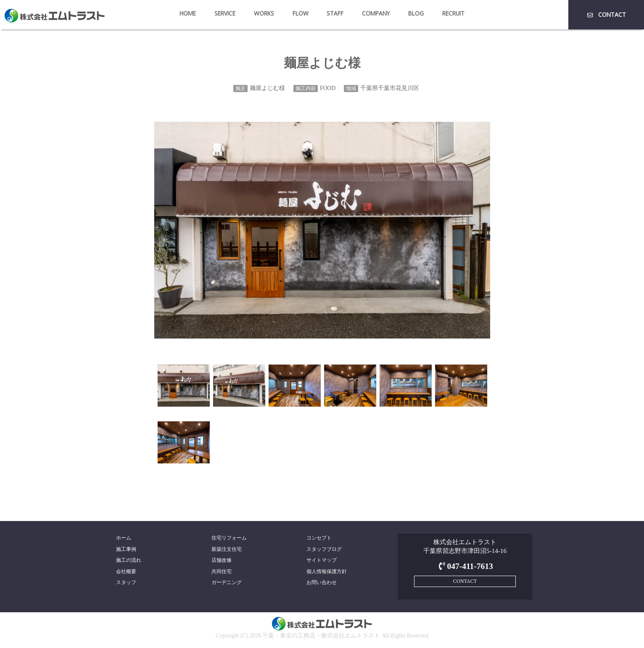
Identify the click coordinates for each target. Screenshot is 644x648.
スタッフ (126, 582)
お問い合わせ (322, 582)
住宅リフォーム (229, 538)
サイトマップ (322, 560)
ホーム (124, 538)
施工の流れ (129, 560)
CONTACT (606, 15)
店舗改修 (222, 560)
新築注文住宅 (227, 549)
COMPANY (376, 13)
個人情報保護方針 (327, 571)
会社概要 (126, 571)
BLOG (416, 13)
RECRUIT (453, 13)
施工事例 (126, 549)
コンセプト (319, 538)
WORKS (264, 13)
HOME (188, 13)
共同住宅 (222, 571)
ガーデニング (227, 582)
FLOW (301, 13)
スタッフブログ (324, 549)
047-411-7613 (465, 566)
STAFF (335, 13)
